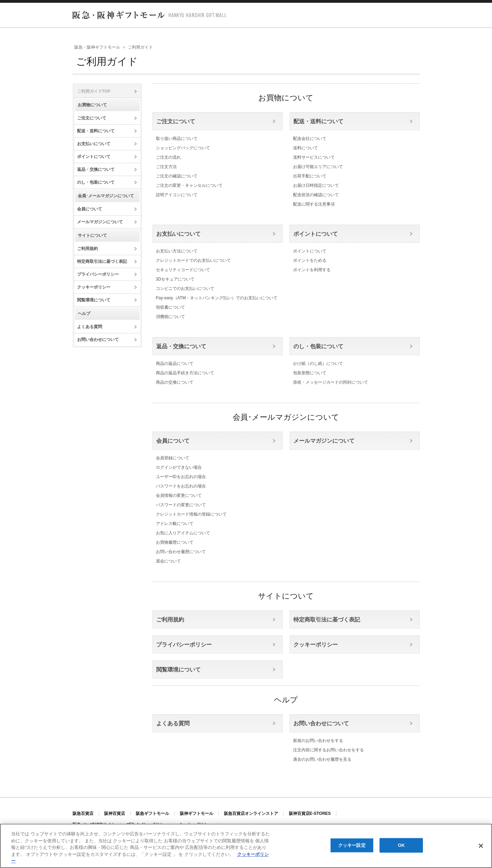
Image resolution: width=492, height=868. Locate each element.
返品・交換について (96, 169)
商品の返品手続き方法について (185, 373)
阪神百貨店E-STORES (310, 813)
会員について (90, 209)
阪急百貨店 (83, 813)
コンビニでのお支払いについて (185, 289)
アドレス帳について (175, 524)
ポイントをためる (310, 260)
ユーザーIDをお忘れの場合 (181, 477)
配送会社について (310, 139)
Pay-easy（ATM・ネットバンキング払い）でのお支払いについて (217, 298)
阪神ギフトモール (197, 813)
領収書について (170, 307)
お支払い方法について (177, 251)
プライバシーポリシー (98, 274)
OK (401, 845)
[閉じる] (481, 846)
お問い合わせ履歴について (181, 552)
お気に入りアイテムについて (183, 533)
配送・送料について (96, 131)
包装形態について (310, 373)
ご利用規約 (87, 249)
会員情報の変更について (179, 495)
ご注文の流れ (168, 157)
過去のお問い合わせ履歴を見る (322, 759)
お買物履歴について (175, 542)
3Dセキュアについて (175, 279)
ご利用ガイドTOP (94, 91)
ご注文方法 (166, 167)
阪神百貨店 (115, 813)
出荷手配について (310, 176)
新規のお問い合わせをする (318, 741)
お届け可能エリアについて (318, 167)
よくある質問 (90, 327)
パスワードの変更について (181, 505)
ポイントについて (94, 157)
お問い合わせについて (98, 340)
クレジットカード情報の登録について (191, 514)
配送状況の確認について (316, 195)
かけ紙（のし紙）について (318, 364)
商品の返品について (175, 364)
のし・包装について (96, 182)
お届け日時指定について (316, 185)
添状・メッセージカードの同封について (331, 382)
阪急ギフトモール (152, 813)
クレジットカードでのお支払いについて (193, 260)
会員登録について (173, 458)
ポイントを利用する (312, 270)
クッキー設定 (352, 845)
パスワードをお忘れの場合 (181, 486)
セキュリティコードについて (183, 270)
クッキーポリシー (94, 287)
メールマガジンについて (100, 222)
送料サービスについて (314, 157)
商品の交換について (175, 382)
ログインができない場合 (179, 467)
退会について (168, 561)
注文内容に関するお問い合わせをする (328, 750)
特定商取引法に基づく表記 (102, 261)
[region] (246, 846)
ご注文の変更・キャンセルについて (189, 185)
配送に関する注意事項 (314, 204)
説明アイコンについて (177, 195)
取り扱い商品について (177, 139)
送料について (306, 148)
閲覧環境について (94, 300)
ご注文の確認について (177, 176)
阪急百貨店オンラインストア (251, 813)
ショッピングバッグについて (183, 148)
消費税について (170, 317)
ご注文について (92, 118)
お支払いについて (94, 144)
